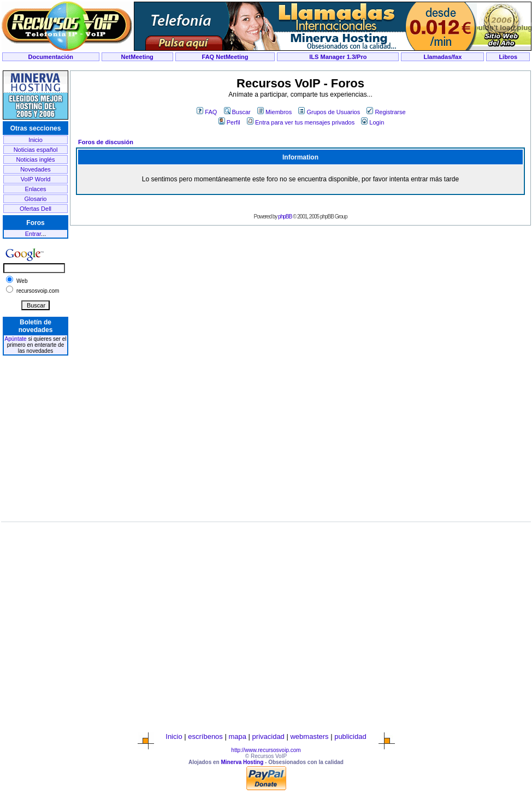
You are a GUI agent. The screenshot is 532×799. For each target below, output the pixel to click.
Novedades (36, 169)
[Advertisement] (36, 428)
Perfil (229, 122)
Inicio (36, 140)
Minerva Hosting (242, 762)
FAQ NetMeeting (225, 57)
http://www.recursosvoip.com (266, 750)
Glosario (36, 199)
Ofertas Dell (36, 209)
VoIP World (36, 179)
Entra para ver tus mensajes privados (301, 122)
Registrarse (386, 112)
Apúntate (16, 339)
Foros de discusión (106, 142)
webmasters (309, 736)
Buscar (237, 112)
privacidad (268, 736)
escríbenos (205, 736)
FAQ (207, 112)
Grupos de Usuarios (329, 112)
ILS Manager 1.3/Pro (338, 57)
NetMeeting (137, 57)
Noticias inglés (36, 159)
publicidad (350, 736)
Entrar (33, 234)
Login (373, 122)
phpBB (285, 217)
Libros (508, 57)
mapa (237, 736)
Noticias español (36, 150)
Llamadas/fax (443, 57)
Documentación (51, 57)
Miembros (274, 112)
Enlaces (35, 189)
